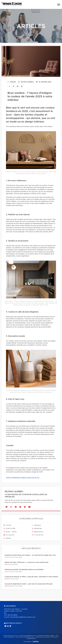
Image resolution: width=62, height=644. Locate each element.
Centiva (35, 641)
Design (12, 82)
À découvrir (9, 529)
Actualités (9, 535)
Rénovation (37, 532)
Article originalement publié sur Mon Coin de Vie (23, 478)
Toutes (7, 525)
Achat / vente (10, 532)
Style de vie (38, 535)
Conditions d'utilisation (42, 637)
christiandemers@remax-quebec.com (23, 617)
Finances (36, 525)
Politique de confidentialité (25, 637)
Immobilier (37, 529)
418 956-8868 (12, 615)
